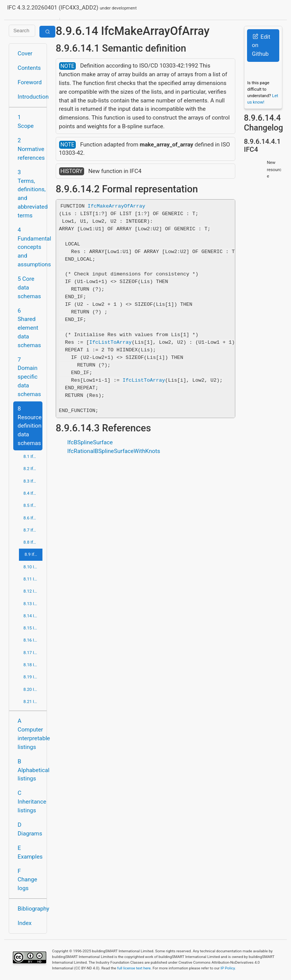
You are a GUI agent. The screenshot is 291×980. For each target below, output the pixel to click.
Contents (29, 68)
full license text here (134, 968)
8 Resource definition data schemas (30, 426)
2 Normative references (30, 149)
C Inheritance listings (30, 802)
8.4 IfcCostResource (33, 493)
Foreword (30, 82)
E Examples (30, 852)
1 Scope (26, 122)
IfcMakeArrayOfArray (116, 206)
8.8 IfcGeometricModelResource (33, 542)
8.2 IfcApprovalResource (33, 469)
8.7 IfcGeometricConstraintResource (33, 530)
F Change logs (27, 880)
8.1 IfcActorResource (33, 456)
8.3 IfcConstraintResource (33, 481)
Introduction (30, 97)
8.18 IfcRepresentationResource (33, 665)
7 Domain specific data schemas (30, 377)
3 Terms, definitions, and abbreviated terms (30, 194)
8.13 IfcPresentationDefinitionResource (33, 604)
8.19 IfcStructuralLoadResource (33, 677)
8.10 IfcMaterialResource (33, 567)
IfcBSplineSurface (90, 442)
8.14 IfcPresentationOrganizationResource (33, 616)
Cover (25, 53)
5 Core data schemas (30, 288)
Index (25, 923)
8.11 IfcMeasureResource (33, 579)
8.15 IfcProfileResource (33, 628)
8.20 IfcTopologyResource (33, 689)
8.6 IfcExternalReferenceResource (33, 518)
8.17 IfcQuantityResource (33, 653)
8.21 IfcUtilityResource (33, 702)
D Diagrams (30, 829)
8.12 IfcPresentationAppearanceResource (33, 591)
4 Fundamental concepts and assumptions (30, 247)
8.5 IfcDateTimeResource (33, 505)
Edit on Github (261, 46)
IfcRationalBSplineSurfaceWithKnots (113, 451)
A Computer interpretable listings (30, 734)
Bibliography (30, 909)
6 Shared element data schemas (30, 328)
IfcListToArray (111, 342)
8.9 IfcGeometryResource (34, 554)
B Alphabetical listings (30, 770)
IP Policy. (228, 968)
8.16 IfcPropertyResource (33, 640)
